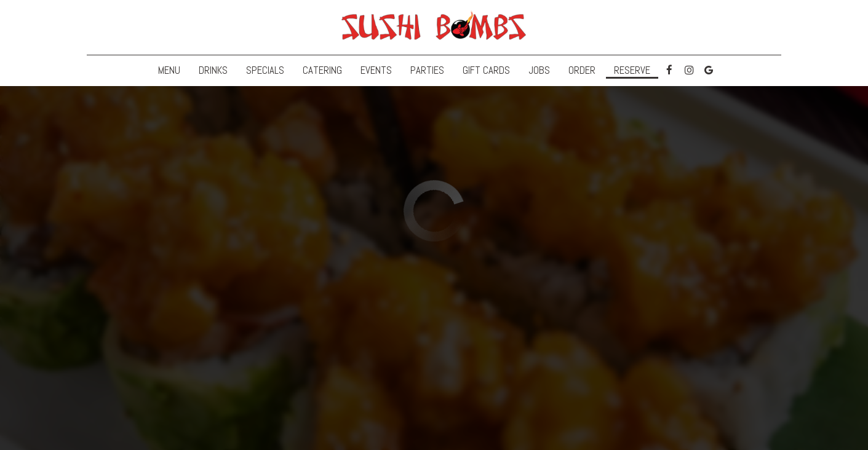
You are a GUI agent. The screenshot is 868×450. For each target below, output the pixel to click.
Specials (265, 71)
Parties (427, 71)
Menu (169, 71)
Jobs (539, 71)
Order (582, 71)
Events (376, 71)
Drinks (213, 71)
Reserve (632, 71)
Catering (322, 71)
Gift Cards (486, 71)
